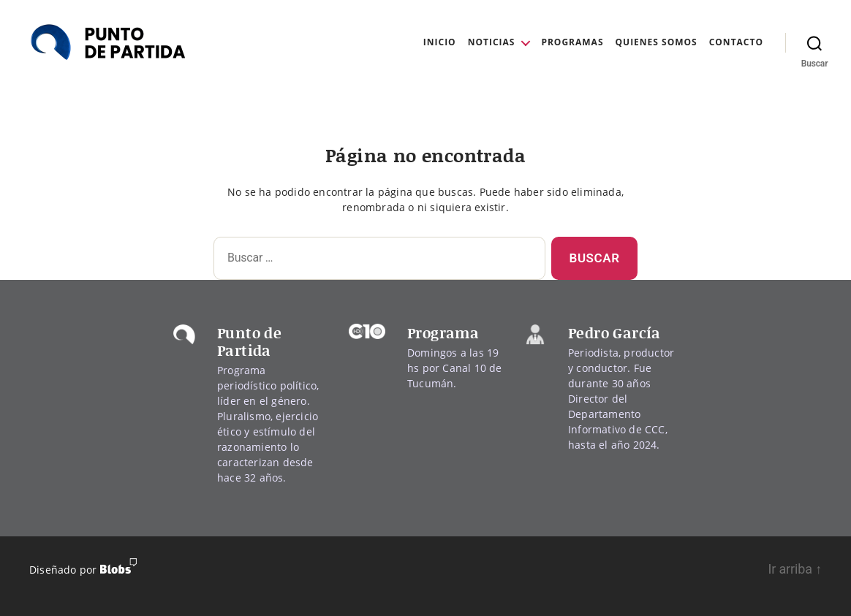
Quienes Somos (657, 42)
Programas (572, 42)
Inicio (440, 42)
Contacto (736, 42)
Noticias (492, 42)
